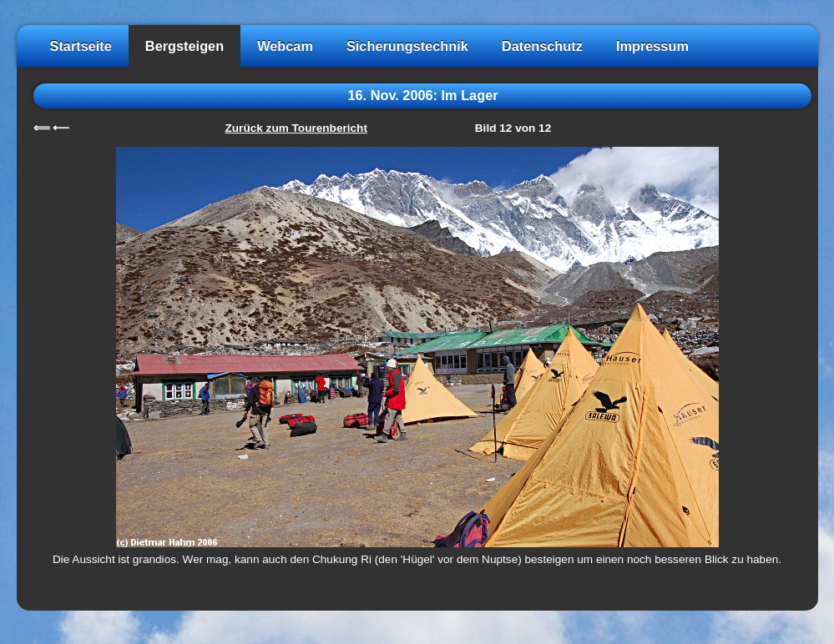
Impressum (652, 46)
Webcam (285, 46)
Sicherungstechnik (407, 46)
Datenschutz (542, 46)
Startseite (81, 46)
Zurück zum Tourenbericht (296, 128)
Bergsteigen (184, 46)
